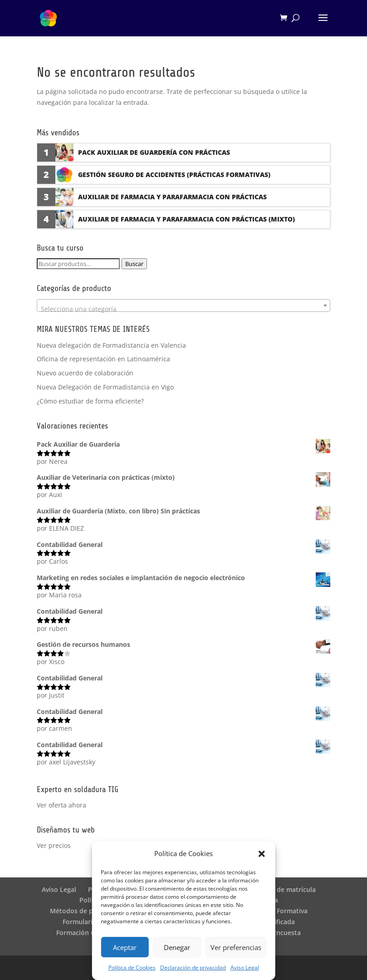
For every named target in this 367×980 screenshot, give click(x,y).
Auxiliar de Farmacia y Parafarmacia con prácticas (172, 197)
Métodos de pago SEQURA (91, 911)
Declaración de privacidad (193, 968)
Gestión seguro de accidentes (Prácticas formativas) (174, 175)
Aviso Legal (245, 968)
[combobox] (183, 305)
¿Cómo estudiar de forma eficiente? (90, 401)
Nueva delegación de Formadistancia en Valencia (111, 345)
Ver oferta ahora (61, 805)
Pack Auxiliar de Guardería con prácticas (154, 152)
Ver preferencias (236, 947)
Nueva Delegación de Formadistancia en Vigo (105, 387)
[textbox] (183, 309)
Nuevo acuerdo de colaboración (85, 373)
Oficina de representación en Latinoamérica (103, 359)
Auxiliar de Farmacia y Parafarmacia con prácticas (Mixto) (186, 219)
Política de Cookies (132, 968)
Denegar (177, 947)
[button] (262, 854)
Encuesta (287, 933)
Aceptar (125, 947)
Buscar (134, 264)
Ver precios (54, 845)
